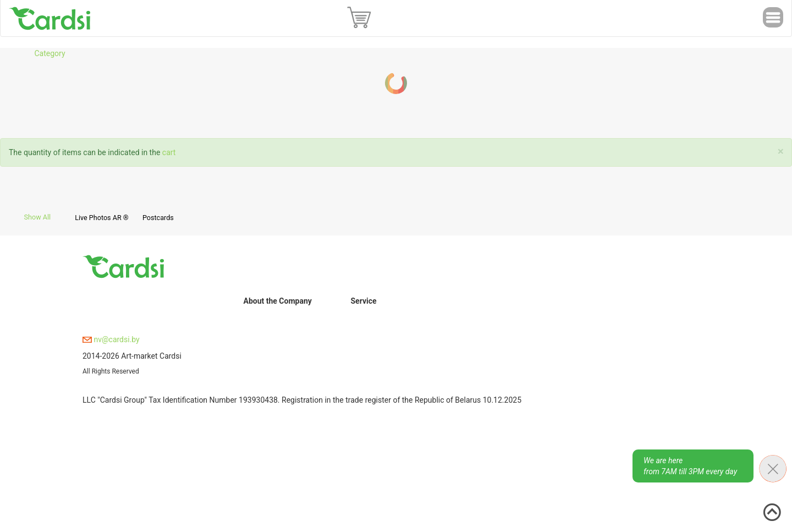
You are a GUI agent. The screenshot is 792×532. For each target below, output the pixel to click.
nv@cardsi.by (111, 339)
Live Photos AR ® (102, 218)
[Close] (781, 152)
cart (169, 152)
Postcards (158, 218)
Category (50, 53)
